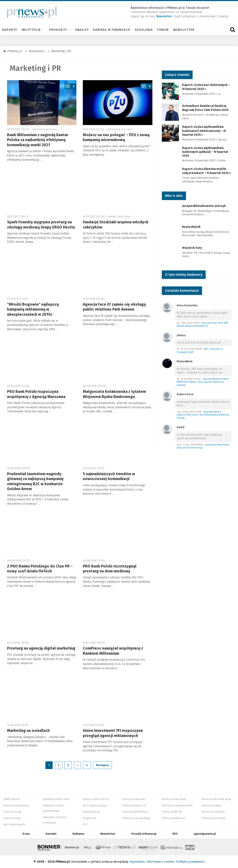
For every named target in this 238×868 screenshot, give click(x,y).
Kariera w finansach (112, 30)
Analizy (82, 30)
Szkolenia (144, 30)
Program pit (90, 818)
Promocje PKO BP (172, 812)
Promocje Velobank (213, 812)
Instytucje (33, 30)
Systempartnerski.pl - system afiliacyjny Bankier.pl (103, 847)
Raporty (10, 30)
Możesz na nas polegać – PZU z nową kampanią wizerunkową (116, 137)
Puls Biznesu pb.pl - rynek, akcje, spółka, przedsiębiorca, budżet (190, 847)
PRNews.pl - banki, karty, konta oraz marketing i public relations (125, 847)
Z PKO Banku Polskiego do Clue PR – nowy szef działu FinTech (40, 569)
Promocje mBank (212, 806)
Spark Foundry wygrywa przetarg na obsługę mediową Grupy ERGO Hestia (41, 225)
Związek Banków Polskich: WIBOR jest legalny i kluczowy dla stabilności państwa (203, 382)
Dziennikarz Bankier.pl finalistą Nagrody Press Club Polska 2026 (205, 108)
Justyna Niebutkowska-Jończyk (204, 206)
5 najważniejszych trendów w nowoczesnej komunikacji (109, 476)
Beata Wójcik (191, 227)
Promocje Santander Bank (177, 806)
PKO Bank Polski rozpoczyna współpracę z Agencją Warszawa (36, 394)
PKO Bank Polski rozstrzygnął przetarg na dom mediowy (110, 569)
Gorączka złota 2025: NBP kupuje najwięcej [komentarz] (202, 324)
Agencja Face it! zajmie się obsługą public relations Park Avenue (114, 307)
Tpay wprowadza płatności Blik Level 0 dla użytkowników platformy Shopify (203, 415)
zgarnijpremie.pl (205, 834)
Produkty (60, 30)
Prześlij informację (144, 834)
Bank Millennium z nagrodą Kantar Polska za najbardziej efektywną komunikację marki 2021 (38, 140)
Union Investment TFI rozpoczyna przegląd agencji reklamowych (113, 733)
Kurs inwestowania (14, 824)
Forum (163, 30)
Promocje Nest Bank (213, 818)
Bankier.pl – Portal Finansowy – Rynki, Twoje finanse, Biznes (72, 847)
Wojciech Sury (192, 248)
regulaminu (137, 862)
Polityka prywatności (190, 862)
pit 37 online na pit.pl (95, 806)
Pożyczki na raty (13, 812)
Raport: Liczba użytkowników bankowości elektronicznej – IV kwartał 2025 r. (204, 131)
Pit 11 (86, 824)
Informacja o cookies (160, 862)
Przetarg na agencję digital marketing (41, 648)
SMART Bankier (12, 799)
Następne (102, 765)
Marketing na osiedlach (28, 731)
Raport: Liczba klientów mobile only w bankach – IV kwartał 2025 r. (207, 171)
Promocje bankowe (134, 799)
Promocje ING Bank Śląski (216, 799)
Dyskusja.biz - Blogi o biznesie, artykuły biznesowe (172, 847)
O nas (26, 834)
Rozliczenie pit (91, 812)
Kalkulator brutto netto (56, 799)
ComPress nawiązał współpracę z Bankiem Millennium (113, 651)
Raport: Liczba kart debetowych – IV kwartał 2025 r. (206, 87)
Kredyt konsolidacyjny (16, 806)
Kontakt (51, 834)
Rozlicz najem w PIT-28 (96, 799)
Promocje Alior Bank (174, 799)
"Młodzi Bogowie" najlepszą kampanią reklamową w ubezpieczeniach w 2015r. (33, 309)
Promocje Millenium (174, 818)
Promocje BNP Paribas (135, 812)
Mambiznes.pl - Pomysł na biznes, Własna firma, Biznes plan (148, 847)
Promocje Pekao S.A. (134, 806)
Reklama (78, 834)
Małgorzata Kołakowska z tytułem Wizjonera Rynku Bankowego (114, 394)
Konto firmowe (12, 818)
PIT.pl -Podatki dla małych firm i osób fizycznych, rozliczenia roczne (87, 847)
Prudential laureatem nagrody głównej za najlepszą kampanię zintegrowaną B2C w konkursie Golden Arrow (35, 481)
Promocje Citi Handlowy (136, 818)
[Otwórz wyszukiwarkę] (232, 30)
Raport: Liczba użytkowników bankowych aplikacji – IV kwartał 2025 (205, 152)
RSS (175, 834)
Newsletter (184, 30)
